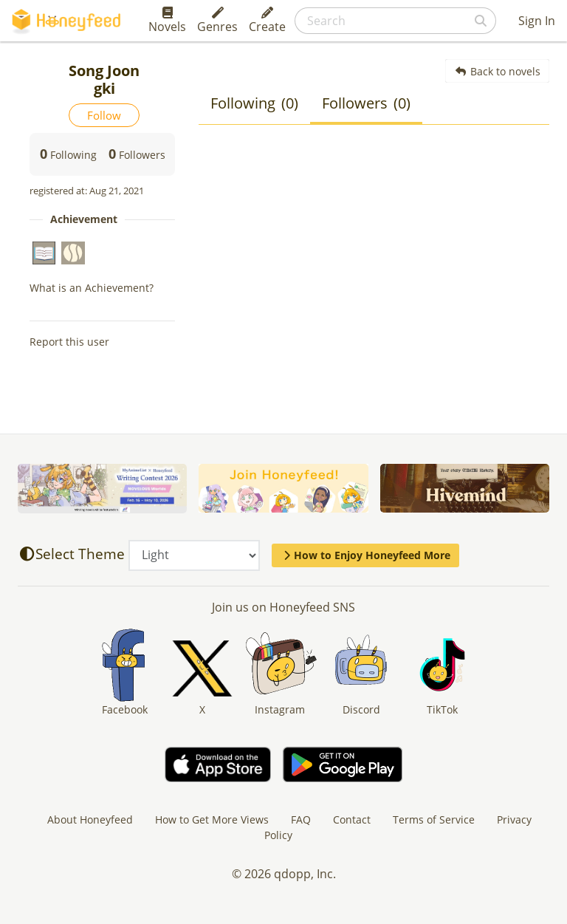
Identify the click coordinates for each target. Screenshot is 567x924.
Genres (217, 21)
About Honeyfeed (90, 819)
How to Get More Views (212, 819)
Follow (104, 115)
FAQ (301, 819)
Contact (352, 819)
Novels (167, 21)
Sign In (537, 21)
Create (267, 21)
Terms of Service (434, 819)
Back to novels (497, 71)
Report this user (69, 342)
